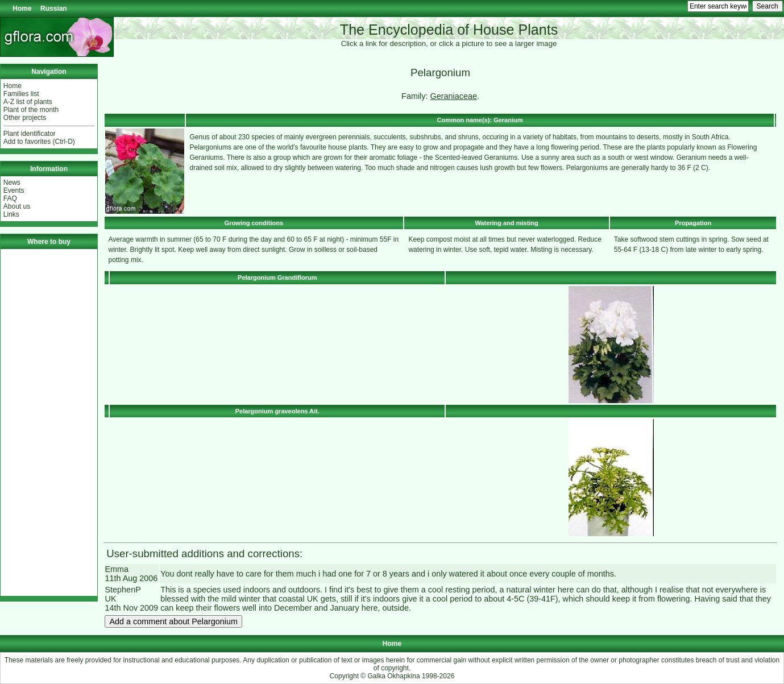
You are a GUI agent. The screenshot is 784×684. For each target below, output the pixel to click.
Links (11, 214)
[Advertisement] (49, 422)
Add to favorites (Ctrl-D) (39, 142)
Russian (54, 9)
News (12, 183)
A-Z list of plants (28, 102)
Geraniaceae (453, 96)
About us (17, 206)
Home (22, 9)
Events (14, 190)
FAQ (10, 198)
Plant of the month (31, 110)
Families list (21, 94)
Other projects (25, 118)
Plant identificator (30, 134)
